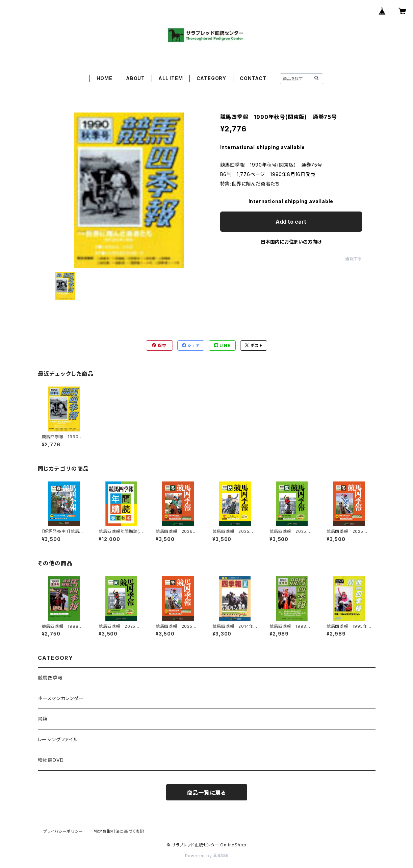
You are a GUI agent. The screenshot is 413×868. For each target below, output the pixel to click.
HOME (105, 78)
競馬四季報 (50, 678)
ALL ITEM (171, 78)
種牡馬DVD (51, 760)
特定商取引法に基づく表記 (119, 831)
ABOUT (135, 78)
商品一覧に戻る (207, 793)
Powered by (207, 856)
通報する (353, 259)
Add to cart (291, 222)
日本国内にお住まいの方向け (291, 242)
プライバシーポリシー (63, 831)
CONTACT (253, 78)
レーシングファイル (58, 739)
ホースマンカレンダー (61, 698)
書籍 (43, 719)
